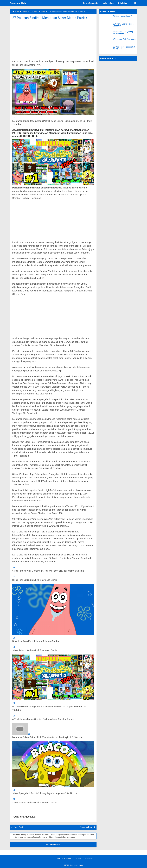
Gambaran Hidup (19, 3)
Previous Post (86, 827)
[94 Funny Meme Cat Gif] (106, 19)
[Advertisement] (53, 39)
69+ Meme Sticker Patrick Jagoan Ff (123, 25)
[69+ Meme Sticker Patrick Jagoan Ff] (106, 26)
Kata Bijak (124, 3)
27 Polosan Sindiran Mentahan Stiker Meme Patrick (50, 18)
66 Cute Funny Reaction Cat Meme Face (124, 48)
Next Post (18, 827)
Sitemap (88, 859)
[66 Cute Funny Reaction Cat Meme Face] (106, 49)
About (58, 859)
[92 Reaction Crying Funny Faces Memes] (106, 34)
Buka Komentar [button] (53, 844)
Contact (68, 859)
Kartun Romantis (90, 3)
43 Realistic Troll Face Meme (124, 39)
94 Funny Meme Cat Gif (122, 16)
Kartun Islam (108, 3)
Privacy (78, 859)
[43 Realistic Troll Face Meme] (106, 42)
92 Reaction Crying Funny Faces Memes (123, 33)
